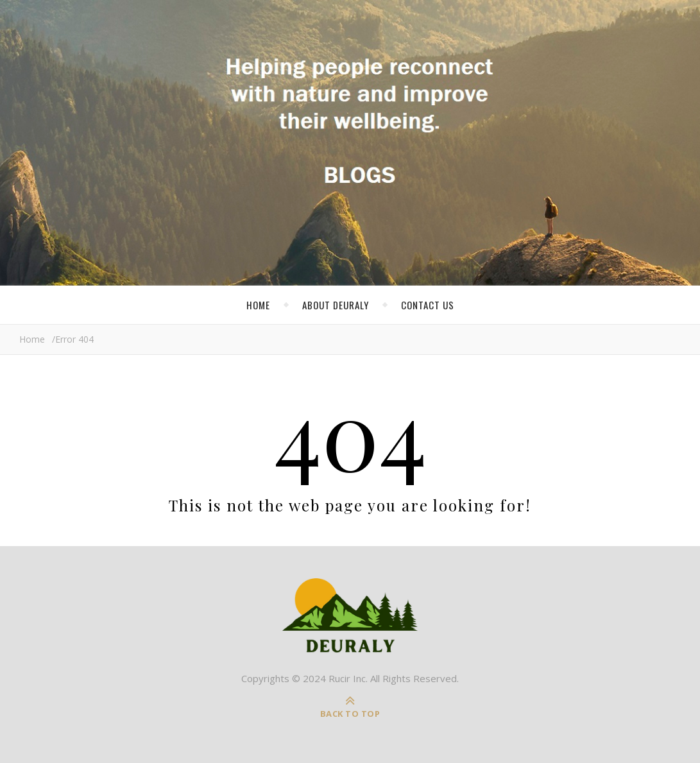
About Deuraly (336, 305)
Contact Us (428, 305)
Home (258, 305)
